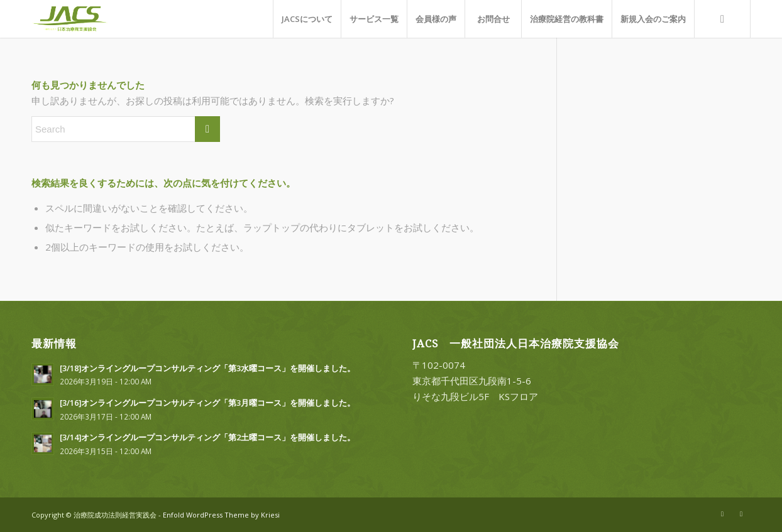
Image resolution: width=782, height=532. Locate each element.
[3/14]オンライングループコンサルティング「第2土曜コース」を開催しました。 (207, 437)
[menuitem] (307, 19)
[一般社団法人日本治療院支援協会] (83, 19)
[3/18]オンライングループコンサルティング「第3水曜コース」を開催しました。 (207, 368)
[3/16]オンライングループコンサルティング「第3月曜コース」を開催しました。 (207, 403)
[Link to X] (722, 514)
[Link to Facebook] (741, 514)
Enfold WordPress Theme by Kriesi (221, 515)
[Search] (722, 19)
